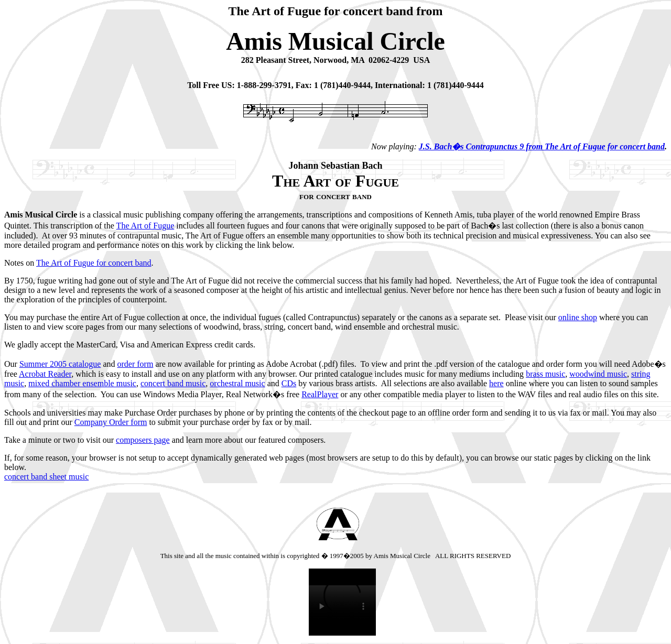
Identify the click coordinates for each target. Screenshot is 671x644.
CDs (289, 383)
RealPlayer (320, 394)
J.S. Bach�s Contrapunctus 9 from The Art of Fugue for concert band (542, 146)
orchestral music (237, 383)
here (496, 383)
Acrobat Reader (45, 374)
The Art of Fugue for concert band (94, 263)
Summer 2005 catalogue (60, 364)
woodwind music (598, 374)
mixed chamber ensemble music (82, 383)
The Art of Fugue (145, 226)
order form (136, 364)
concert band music (173, 383)
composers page (143, 440)
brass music (545, 374)
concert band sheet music (46, 477)
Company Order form (111, 422)
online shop (578, 317)
